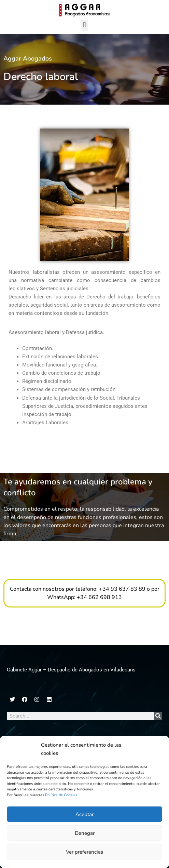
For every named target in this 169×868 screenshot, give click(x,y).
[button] (84, 25)
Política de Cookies (61, 795)
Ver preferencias (84, 852)
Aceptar (84, 814)
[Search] (158, 716)
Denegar (85, 833)
